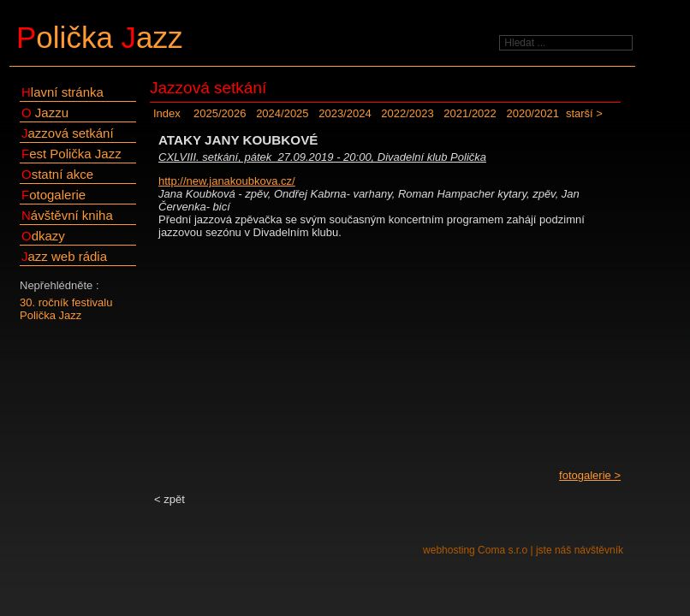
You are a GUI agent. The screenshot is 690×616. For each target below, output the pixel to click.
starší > (584, 113)
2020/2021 (532, 113)
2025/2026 (220, 113)
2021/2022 (470, 113)
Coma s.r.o (503, 550)
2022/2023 (407, 113)
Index (167, 113)
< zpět (170, 499)
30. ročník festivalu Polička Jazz (66, 309)
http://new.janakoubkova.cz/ (227, 181)
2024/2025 (282, 113)
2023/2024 (345, 113)
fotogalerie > (590, 475)
